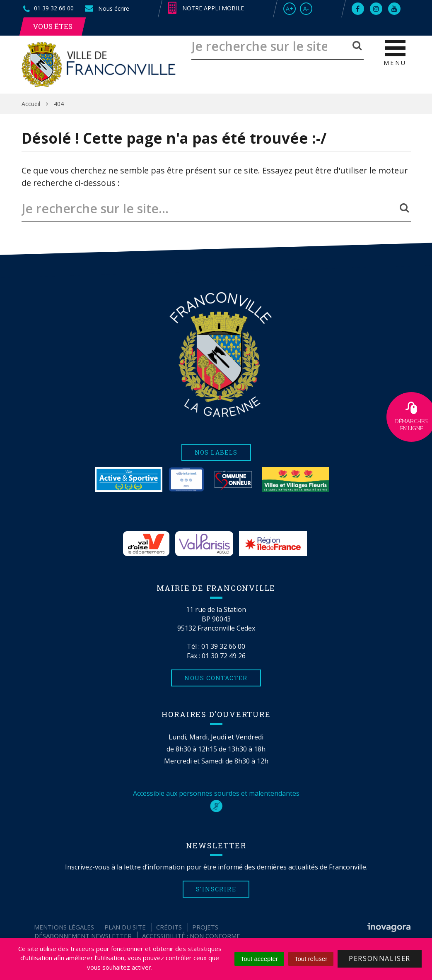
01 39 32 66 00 (223, 646)
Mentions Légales (64, 927)
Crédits (169, 927)
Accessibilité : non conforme (191, 936)
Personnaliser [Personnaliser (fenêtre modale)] (380, 958)
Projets (205, 927)
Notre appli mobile (206, 8)
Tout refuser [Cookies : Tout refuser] (311, 959)
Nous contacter (216, 678)
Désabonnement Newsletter (83, 936)
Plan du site (125, 927)
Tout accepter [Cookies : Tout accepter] (259, 959)
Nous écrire (106, 8)
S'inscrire (216, 889)
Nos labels (216, 452)
